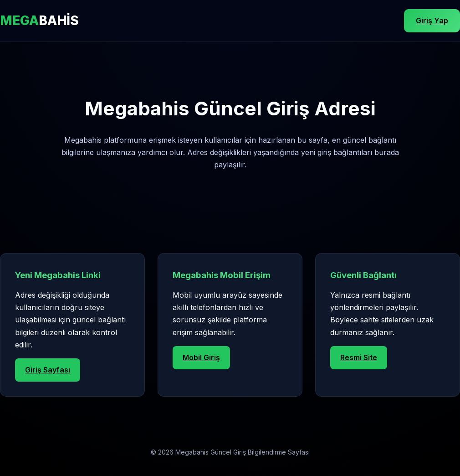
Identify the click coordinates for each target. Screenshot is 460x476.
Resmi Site (359, 357)
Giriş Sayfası (48, 370)
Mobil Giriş (201, 357)
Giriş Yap (432, 21)
